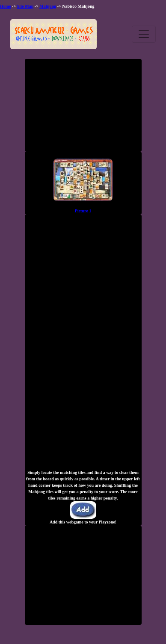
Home (6, 6)
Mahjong (48, 6)
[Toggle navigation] (144, 34)
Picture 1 (83, 211)
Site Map (25, 6)
